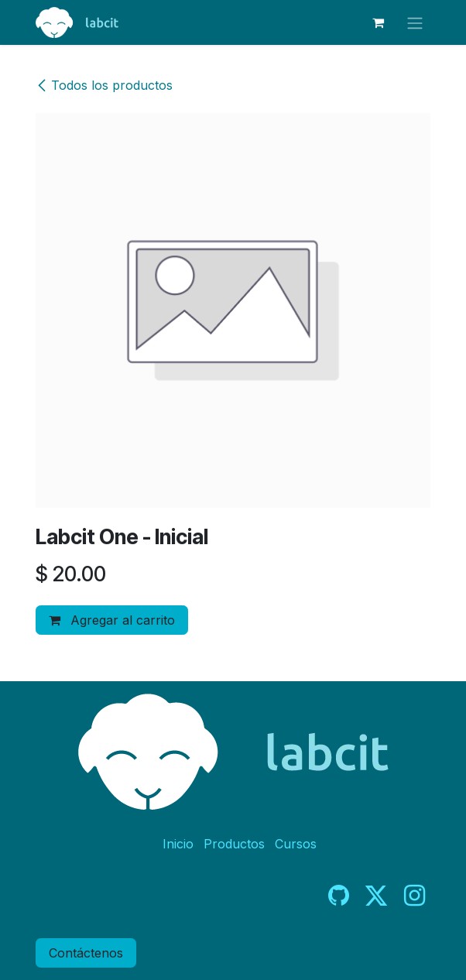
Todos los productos (104, 85)
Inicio (178, 844)
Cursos (296, 844)
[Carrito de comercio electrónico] (378, 22)
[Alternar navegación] (415, 22)
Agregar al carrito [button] (112, 620)
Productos (234, 844)
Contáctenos (86, 953)
